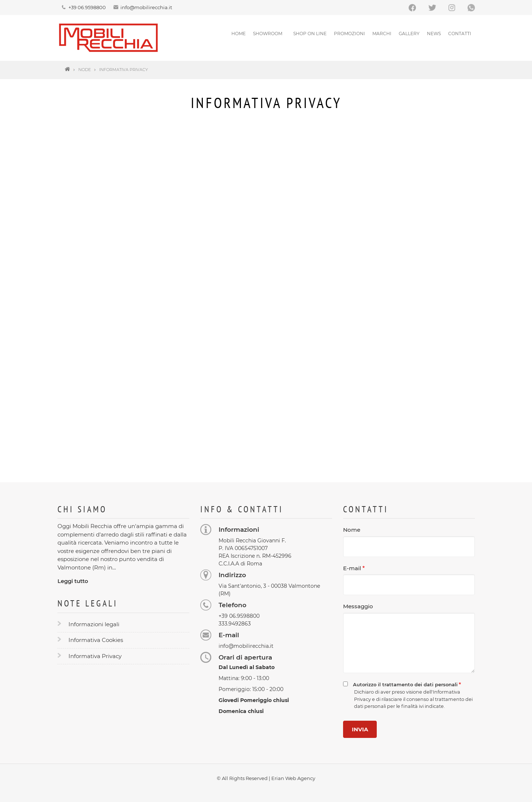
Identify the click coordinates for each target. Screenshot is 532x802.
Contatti (460, 34)
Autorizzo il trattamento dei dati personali (405, 684)
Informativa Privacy (95, 656)
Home (239, 34)
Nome (352, 530)
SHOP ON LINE (310, 34)
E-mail (352, 568)
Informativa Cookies (96, 640)
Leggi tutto (73, 581)
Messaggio (358, 606)
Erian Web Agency (293, 778)
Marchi (382, 34)
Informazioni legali (94, 624)
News (434, 34)
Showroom (268, 34)
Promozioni (349, 34)
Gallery (409, 34)
